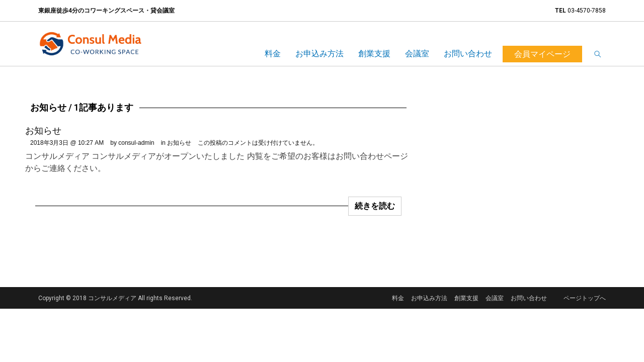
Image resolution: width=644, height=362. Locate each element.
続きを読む (375, 206)
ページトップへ (585, 298)
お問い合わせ (468, 54)
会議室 (417, 54)
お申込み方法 (319, 54)
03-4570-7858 (587, 11)
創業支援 (374, 54)
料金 (273, 54)
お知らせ (43, 130)
